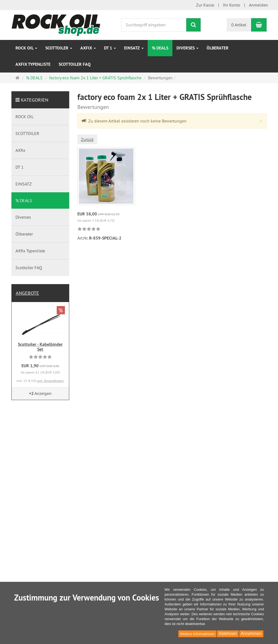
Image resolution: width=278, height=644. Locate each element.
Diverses (187, 48)
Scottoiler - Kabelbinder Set (40, 347)
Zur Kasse (205, 5)
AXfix (88, 48)
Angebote (27, 293)
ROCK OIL (26, 48)
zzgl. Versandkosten (50, 381)
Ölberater (218, 48)
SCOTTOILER (59, 48)
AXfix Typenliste (33, 64)
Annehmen (251, 634)
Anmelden (258, 5)
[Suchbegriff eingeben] (154, 25)
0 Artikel (239, 25)
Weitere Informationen (197, 634)
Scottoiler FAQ (75, 64)
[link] (89, 229)
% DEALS (160, 48)
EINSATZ (134, 48)
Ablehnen (228, 634)
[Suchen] (193, 25)
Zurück (87, 139)
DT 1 (110, 48)
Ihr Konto (232, 5)
